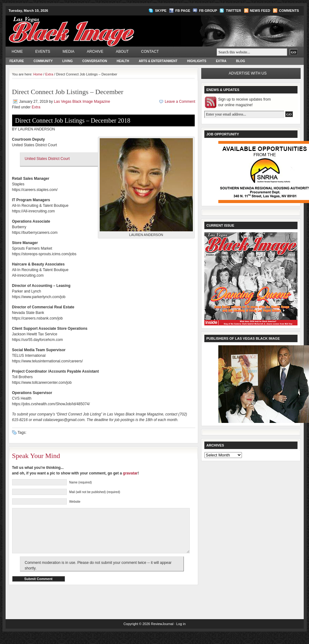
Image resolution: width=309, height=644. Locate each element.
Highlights (197, 61)
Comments (289, 11)
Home (17, 52)
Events (43, 52)
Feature (17, 61)
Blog (241, 61)
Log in (181, 633)
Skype (161, 11)
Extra (221, 61)
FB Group (208, 11)
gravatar (130, 473)
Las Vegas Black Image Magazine (96, 27)
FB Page (183, 11)
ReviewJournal (162, 633)
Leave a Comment (180, 102)
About (122, 52)
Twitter (233, 11)
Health (123, 61)
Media (69, 52)
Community (43, 61)
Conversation (95, 61)
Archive (95, 52)
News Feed (260, 11)
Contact (150, 52)
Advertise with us (248, 73)
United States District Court (47, 159)
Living (68, 61)
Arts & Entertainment (158, 61)
